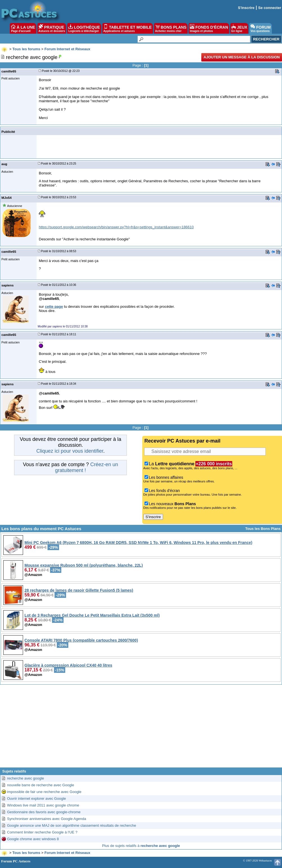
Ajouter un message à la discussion (242, 57)
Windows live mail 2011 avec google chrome (43, 805)
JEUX (239, 28)
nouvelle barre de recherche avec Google (40, 785)
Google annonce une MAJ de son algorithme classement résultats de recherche (72, 825)
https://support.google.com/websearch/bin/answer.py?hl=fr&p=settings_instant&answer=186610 (116, 227)
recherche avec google (26, 778)
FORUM (260, 28)
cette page (54, 307)
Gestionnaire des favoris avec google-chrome (44, 812)
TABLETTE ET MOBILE (128, 28)
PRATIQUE (52, 28)
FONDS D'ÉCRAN (209, 28)
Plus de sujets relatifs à (141, 846)
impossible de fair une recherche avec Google (44, 792)
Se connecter (270, 8)
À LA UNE (23, 28)
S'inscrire (246, 8)
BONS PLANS (171, 28)
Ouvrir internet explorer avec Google (37, 798)
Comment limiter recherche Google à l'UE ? (42, 832)
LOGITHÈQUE (84, 28)
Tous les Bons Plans (263, 529)
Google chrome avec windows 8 (33, 839)
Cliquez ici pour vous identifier (70, 451)
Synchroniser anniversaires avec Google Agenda (47, 819)
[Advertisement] (141, 728)
